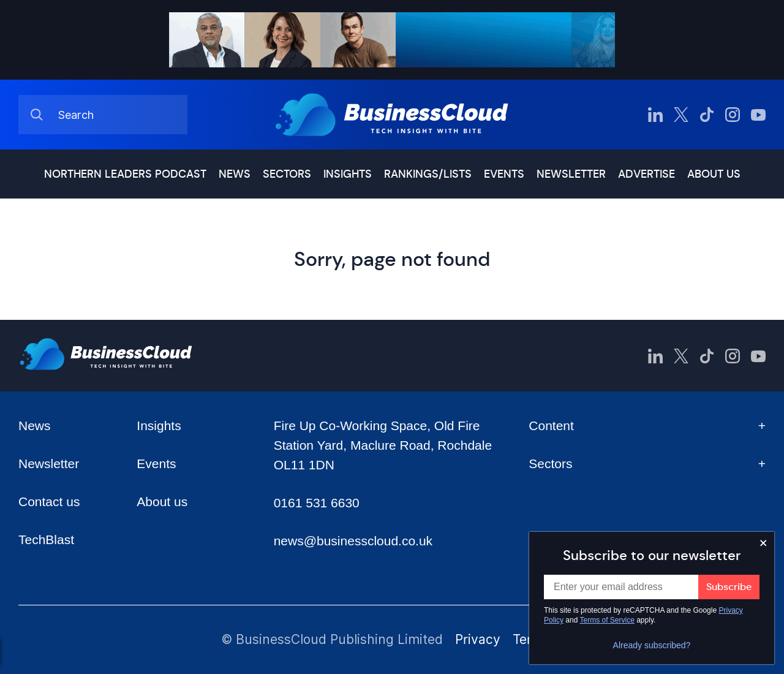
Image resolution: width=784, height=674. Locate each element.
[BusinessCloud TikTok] (707, 115)
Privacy (478, 639)
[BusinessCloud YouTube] (758, 115)
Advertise (646, 174)
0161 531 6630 (317, 503)
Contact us (49, 502)
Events (504, 174)
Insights (348, 174)
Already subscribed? (652, 645)
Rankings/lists (428, 174)
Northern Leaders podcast (125, 174)
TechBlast (46, 540)
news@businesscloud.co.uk (353, 541)
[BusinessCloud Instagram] (733, 115)
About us (714, 174)
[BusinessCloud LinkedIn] (655, 115)
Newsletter (571, 174)
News (235, 174)
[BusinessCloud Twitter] (681, 115)
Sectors (287, 174)
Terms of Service (607, 620)
